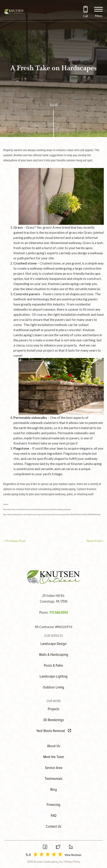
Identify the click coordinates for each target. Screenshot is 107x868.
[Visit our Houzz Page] (71, 847)
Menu (99, 16)
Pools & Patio (53, 666)
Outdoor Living (53, 688)
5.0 (28, 855)
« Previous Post (14, 541)
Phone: (54, 613)
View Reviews (73, 855)
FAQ (54, 816)
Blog (54, 790)
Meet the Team (54, 757)
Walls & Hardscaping (54, 655)
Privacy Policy (72, 862)
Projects (53, 709)
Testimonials (54, 779)
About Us (54, 746)
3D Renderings (53, 720)
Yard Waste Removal (54, 731)
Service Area (54, 768)
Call (85, 16)
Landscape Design (53, 644)
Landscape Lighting (54, 677)
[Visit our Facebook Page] (45, 847)
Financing (53, 805)
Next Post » (95, 541)
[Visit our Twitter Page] (58, 847)
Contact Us (54, 827)
